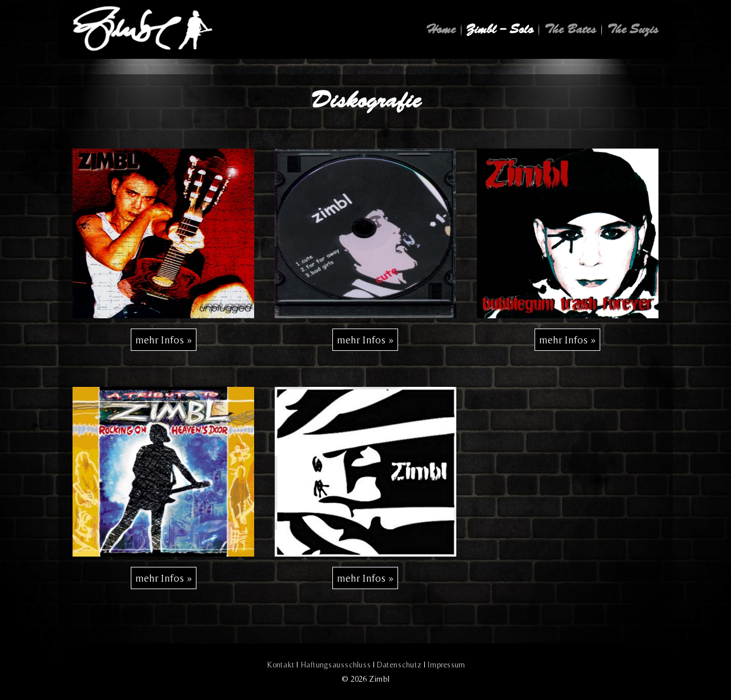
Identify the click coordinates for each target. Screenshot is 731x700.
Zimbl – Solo (500, 29)
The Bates (570, 29)
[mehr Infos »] (164, 340)
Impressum (446, 665)
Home (441, 29)
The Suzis (633, 29)
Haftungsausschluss (336, 665)
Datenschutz (399, 665)
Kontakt (280, 665)
